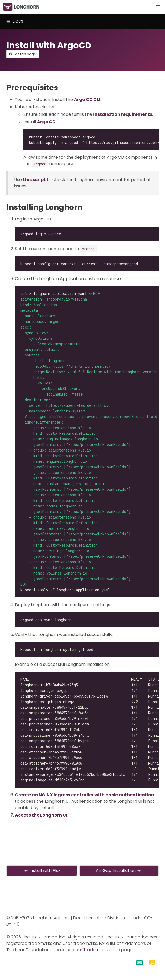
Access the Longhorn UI (41, 815)
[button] (158, 7)
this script (34, 180)
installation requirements (123, 114)
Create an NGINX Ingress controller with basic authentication (84, 795)
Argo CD (46, 122)
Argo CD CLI (87, 99)
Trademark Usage (102, 950)
